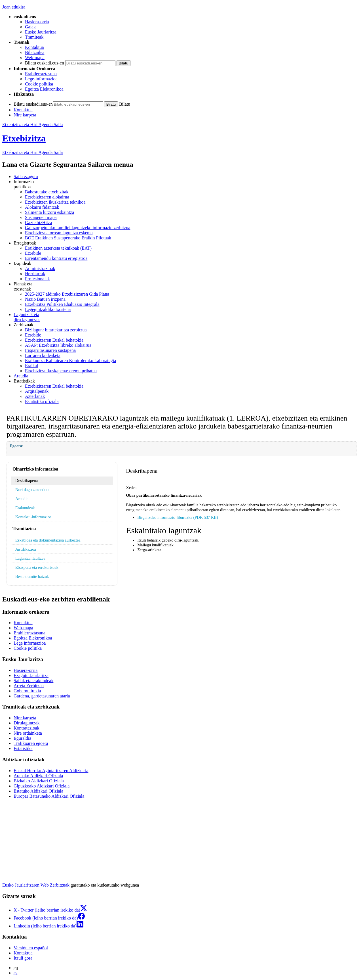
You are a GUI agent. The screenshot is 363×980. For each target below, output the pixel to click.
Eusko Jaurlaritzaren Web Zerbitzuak (36, 885)
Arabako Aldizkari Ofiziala (38, 776)
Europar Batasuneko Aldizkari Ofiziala (49, 796)
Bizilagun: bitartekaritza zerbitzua (56, 330)
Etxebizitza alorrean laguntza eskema (59, 233)
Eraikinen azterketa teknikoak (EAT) (58, 248)
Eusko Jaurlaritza (41, 32)
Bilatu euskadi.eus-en (45, 63)
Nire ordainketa (28, 733)
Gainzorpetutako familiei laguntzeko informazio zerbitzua (78, 228)
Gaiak (30, 27)
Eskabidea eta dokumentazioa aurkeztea (48, 540)
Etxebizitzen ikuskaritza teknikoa (55, 202)
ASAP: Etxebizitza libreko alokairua (58, 345)
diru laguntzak (187, 317)
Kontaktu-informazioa (33, 517)
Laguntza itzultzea (30, 558)
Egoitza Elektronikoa (44, 89)
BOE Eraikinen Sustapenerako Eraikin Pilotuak (68, 238)
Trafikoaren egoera (31, 743)
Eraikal (31, 366)
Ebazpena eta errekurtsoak (37, 567)
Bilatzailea (35, 52)
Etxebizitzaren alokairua (47, 197)
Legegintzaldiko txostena (48, 309)
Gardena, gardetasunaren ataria (42, 696)
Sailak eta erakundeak (33, 681)
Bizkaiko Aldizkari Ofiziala (39, 781)
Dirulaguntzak (27, 723)
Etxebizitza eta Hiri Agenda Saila (32, 125)
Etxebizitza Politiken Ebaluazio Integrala (62, 304)
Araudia (21, 376)
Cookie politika (39, 84)
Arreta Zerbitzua (29, 686)
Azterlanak (35, 396)
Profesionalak (37, 279)
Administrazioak (40, 268)
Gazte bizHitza (39, 222)
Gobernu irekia (27, 691)
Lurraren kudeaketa (43, 355)
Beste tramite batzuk (32, 576)
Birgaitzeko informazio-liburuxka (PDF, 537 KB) (178, 517)
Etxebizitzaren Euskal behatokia (54, 340)
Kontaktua (34, 47)
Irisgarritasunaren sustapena (50, 350)
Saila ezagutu (26, 176)
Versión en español (31, 948)
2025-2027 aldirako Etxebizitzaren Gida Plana (67, 294)
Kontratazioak (27, 728)
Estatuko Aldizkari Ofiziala (38, 791)
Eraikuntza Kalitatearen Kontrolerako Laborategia (70, 361)
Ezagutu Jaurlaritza (31, 675)
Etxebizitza (24, 138)
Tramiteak (34, 37)
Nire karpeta (25, 115)
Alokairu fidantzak (42, 207)
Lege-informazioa (41, 79)
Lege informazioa (30, 643)
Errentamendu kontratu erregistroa (56, 258)
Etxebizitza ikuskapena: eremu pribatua (61, 371)
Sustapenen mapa (41, 217)
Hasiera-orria (37, 22)
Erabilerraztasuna (41, 74)
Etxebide (33, 253)
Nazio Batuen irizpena (45, 299)
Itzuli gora (23, 958)
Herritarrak (35, 274)
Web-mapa (35, 58)
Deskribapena (27, 480)
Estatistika (23, 748)
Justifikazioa (26, 549)
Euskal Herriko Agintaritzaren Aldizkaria (51, 771)
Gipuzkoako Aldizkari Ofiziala (42, 786)
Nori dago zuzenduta (32, 490)
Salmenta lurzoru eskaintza (49, 212)
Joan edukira (14, 7)
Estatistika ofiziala (42, 401)
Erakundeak (25, 508)
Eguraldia (22, 738)
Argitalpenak (37, 391)
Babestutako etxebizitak (47, 192)
